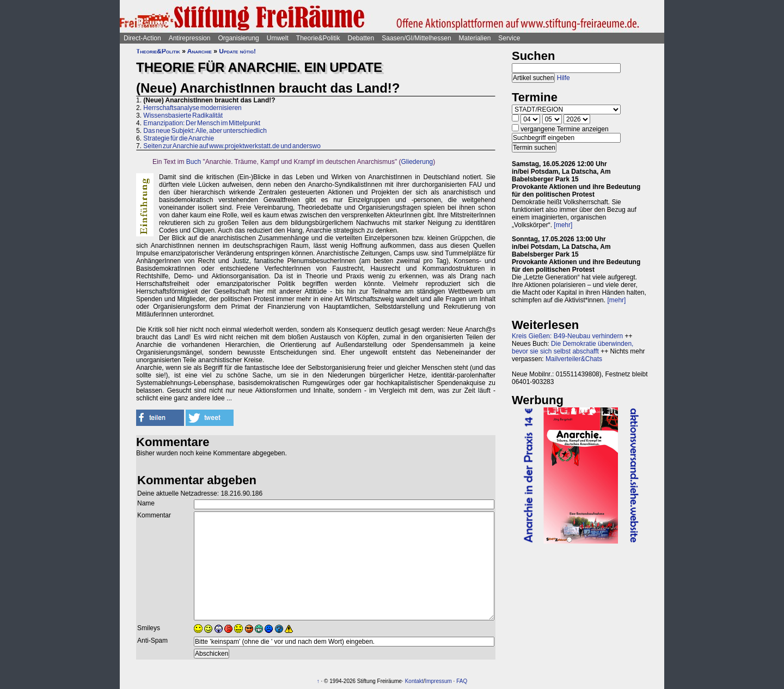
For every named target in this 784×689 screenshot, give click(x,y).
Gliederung (417, 162)
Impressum (438, 681)
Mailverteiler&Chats (574, 359)
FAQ (462, 681)
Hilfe (563, 78)
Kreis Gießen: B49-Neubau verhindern (567, 336)
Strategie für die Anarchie (179, 138)
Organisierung (238, 38)
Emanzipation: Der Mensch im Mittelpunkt (202, 123)
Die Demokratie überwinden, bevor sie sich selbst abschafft (572, 347)
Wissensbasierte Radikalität (183, 115)
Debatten (361, 38)
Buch (194, 162)
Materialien (475, 38)
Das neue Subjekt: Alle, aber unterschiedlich (205, 131)
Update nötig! (237, 51)
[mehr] (563, 225)
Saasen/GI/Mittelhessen (416, 38)
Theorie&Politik (318, 38)
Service (509, 38)
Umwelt (278, 38)
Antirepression (190, 38)
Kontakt (414, 681)
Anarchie (200, 51)
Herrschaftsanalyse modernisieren (192, 108)
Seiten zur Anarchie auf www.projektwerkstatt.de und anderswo (232, 146)
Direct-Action (142, 38)
